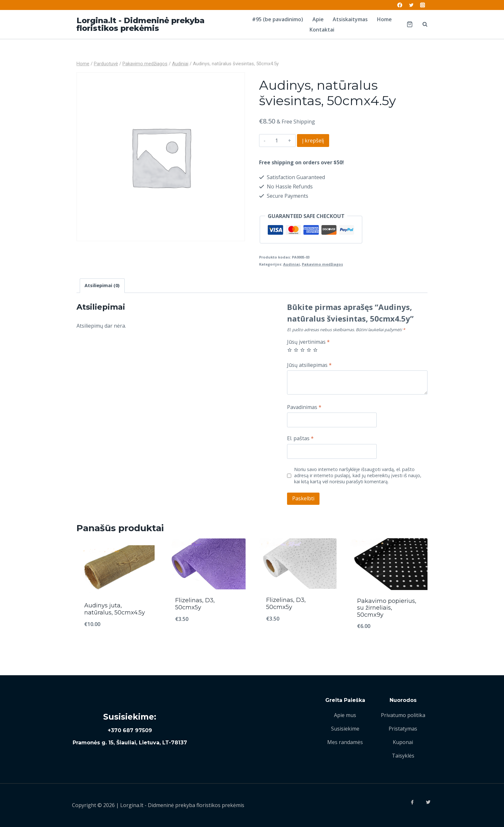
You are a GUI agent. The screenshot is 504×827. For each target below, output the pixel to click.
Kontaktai (322, 30)
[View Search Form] (422, 24)
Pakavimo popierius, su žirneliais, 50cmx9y (387, 608)
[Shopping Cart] (410, 24)
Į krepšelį (313, 141)
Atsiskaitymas (350, 19)
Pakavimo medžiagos (322, 264)
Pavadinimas (304, 407)
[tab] (102, 286)
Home (384, 19)
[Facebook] (400, 5)
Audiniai (292, 264)
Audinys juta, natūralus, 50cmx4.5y (115, 609)
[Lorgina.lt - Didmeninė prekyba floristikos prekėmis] (158, 24)
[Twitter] (411, 5)
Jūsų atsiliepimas (309, 365)
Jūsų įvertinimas (308, 342)
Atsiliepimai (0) (102, 285)
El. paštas (300, 438)
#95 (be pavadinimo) (278, 19)
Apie (318, 19)
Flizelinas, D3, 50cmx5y (195, 604)
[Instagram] (423, 5)
